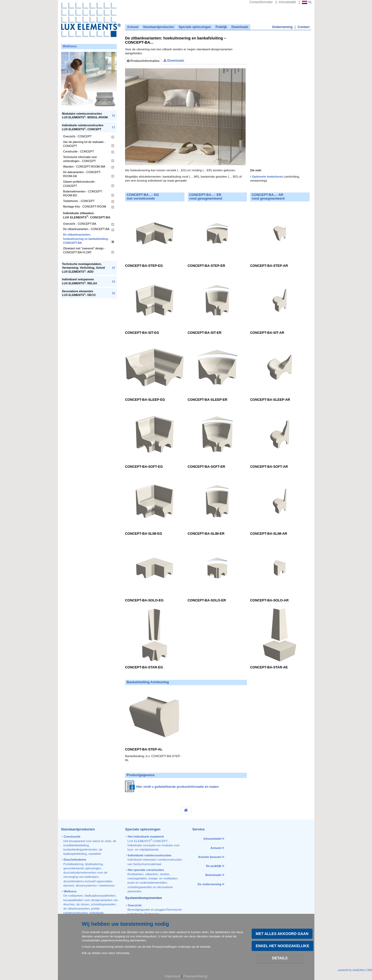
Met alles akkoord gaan (282, 934)
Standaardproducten (159, 27)
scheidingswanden (103, 904)
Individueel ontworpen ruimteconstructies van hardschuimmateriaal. (154, 860)
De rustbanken (73, 896)
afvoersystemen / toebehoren (95, 885)
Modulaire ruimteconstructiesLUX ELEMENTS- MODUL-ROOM (85, 116)
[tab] (255, 63)
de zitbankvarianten (77, 909)
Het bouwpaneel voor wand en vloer (87, 841)
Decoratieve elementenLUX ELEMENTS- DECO (79, 293)
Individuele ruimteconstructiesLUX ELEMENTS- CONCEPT (83, 127)
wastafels (95, 854)
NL (307, 2)
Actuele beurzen (210, 857)
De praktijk (214, 866)
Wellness (70, 46)
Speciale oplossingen (195, 27)
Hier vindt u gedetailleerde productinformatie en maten (177, 787)
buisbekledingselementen (81, 849)
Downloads (240, 27)
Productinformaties (143, 61)
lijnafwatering (94, 864)
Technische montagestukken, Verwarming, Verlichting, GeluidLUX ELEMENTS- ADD (84, 268)
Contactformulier (261, 2)
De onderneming (209, 884)
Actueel (133, 27)
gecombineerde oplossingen (82, 868)
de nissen (83, 904)
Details (280, 958)
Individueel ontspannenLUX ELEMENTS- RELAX (80, 281)
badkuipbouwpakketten (100, 896)
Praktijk (221, 27)
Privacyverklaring (195, 976)
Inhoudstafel (287, 2)
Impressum (173, 976)
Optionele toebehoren (268, 177)
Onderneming (282, 27)
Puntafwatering (74, 864)
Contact (304, 27)
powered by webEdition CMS (355, 970)
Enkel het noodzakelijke (283, 946)
